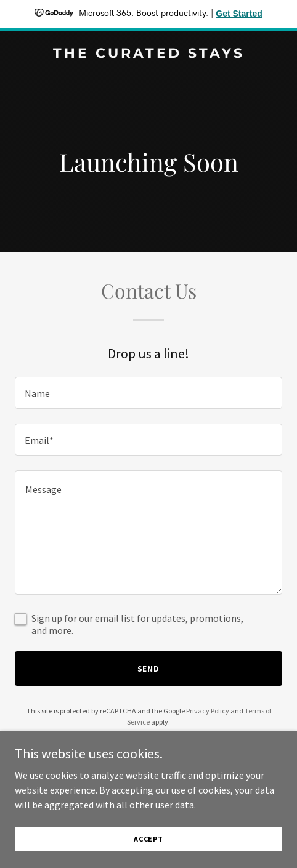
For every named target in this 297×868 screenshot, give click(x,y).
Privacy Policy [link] (208, 711)
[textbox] (148, 393)
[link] (148, 54)
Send (149, 669)
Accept (148, 839)
